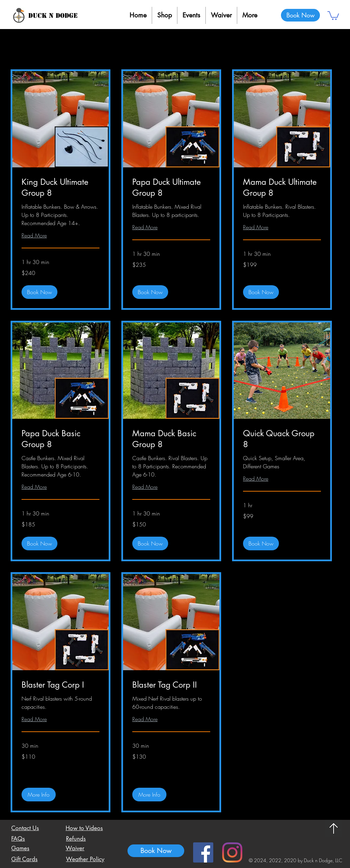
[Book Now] (300, 15)
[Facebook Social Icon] (203, 852)
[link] (60, 188)
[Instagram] (232, 852)
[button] (333, 15)
